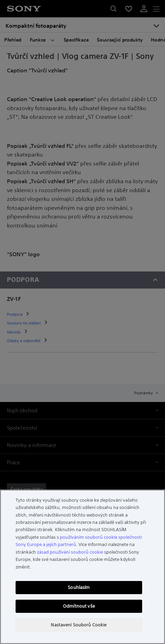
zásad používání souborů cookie (70, 552)
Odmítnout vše (79, 606)
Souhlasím (79, 587)
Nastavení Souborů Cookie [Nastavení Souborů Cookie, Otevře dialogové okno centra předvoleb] (79, 625)
